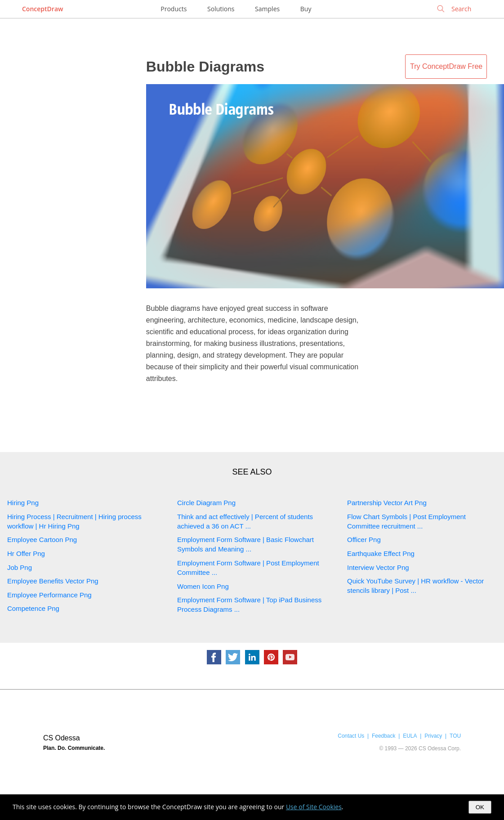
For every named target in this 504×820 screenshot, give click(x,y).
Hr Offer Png (26, 553)
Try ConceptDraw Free (446, 66)
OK (480, 807)
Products (174, 9)
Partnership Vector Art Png (387, 503)
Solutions (221, 9)
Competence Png (33, 608)
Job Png (20, 567)
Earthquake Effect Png (381, 553)
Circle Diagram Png (206, 503)
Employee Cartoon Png (42, 540)
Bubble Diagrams (205, 67)
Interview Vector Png (378, 567)
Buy (306, 9)
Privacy (433, 736)
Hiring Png (23, 503)
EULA (410, 736)
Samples (267, 9)
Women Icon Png (203, 586)
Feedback (384, 736)
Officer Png (364, 540)
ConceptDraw (42, 9)
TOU (455, 736)
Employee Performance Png (49, 595)
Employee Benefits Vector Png (53, 581)
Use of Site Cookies (314, 807)
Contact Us (351, 736)
